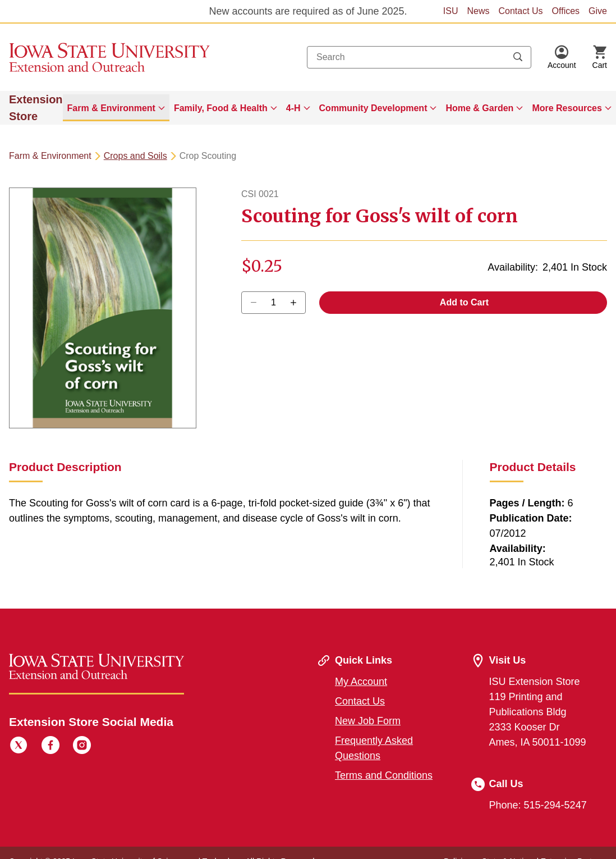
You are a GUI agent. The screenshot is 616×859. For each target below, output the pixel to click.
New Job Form (368, 721)
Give (598, 11)
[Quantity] (273, 303)
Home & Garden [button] (479, 108)
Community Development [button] (373, 108)
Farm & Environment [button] (111, 108)
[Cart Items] (600, 57)
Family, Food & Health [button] (221, 108)
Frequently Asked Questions (374, 748)
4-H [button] (293, 108)
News (478, 11)
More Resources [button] (567, 108)
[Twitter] (19, 747)
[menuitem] (116, 108)
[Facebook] (50, 747)
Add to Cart (463, 302)
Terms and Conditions (384, 775)
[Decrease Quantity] (297, 303)
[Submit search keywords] (518, 57)
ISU (451, 11)
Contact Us (520, 11)
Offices (566, 11)
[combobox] (419, 57)
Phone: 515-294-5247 (538, 805)
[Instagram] (82, 747)
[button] (562, 57)
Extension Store (36, 108)
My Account (361, 682)
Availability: (513, 267)
